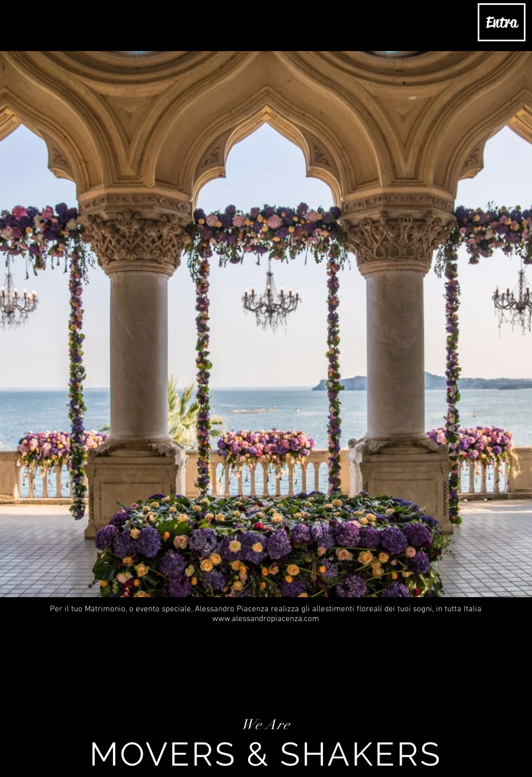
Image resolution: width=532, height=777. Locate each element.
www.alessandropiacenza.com (266, 619)
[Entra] (502, 22)
